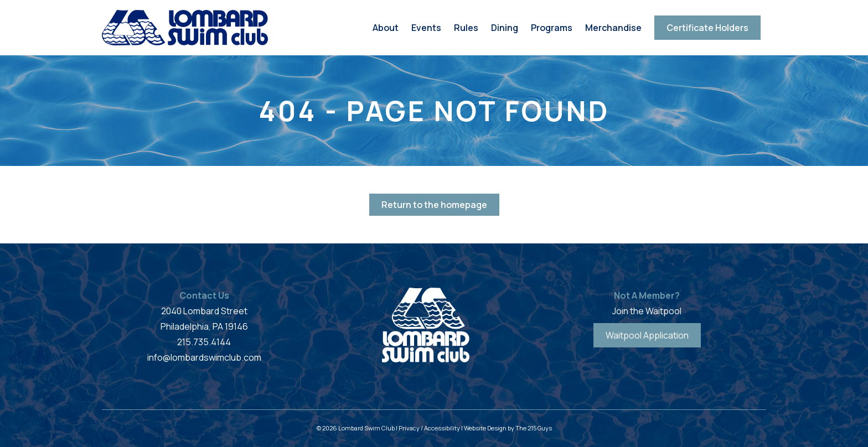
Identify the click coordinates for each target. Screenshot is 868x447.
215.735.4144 (204, 342)
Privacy (409, 428)
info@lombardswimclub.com (204, 357)
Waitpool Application (647, 335)
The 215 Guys (534, 428)
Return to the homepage (434, 205)
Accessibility (442, 428)
